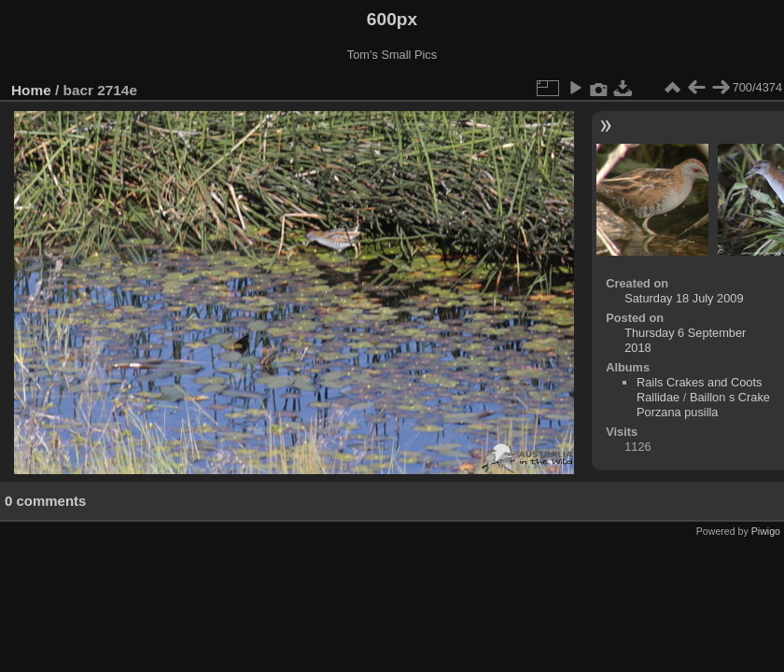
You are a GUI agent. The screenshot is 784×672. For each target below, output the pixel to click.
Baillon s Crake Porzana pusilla (703, 405)
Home (31, 90)
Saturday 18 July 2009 (684, 298)
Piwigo (766, 531)
